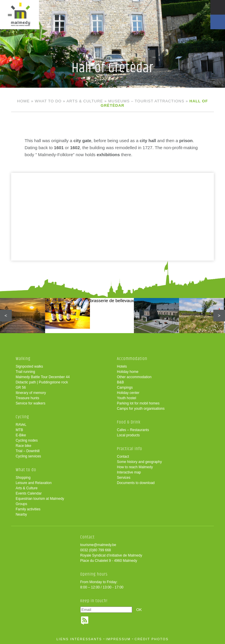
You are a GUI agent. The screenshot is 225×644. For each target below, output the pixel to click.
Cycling (22, 417)
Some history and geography (139, 462)
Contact (123, 457)
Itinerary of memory (31, 393)
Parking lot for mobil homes (138, 403)
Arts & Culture (85, 101)
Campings (125, 388)
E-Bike (21, 435)
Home (23, 101)
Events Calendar (29, 493)
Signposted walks (29, 366)
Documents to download (136, 483)
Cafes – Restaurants (133, 430)
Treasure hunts (27, 398)
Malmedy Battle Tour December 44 (43, 377)
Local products (128, 435)
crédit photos (151, 639)
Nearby (21, 514)
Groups (21, 504)
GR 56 (21, 388)
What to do (48, 101)
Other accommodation (134, 377)
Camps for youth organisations (141, 409)
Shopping (23, 478)
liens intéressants (79, 639)
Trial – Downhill (28, 451)
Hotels (122, 366)
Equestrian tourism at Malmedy (40, 499)
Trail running (25, 372)
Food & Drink (129, 422)
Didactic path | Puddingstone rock (42, 382)
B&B (120, 382)
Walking (23, 359)
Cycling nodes (27, 440)
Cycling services (28, 456)
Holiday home (128, 372)
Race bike (23, 446)
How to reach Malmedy (135, 467)
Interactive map (129, 472)
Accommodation (132, 359)
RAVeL (21, 425)
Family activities (28, 509)
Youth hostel (127, 398)
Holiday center (128, 393)
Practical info (129, 449)
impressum (118, 639)
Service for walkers (30, 403)
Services (124, 478)
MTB (19, 430)
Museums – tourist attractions (146, 101)
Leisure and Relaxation (34, 483)
